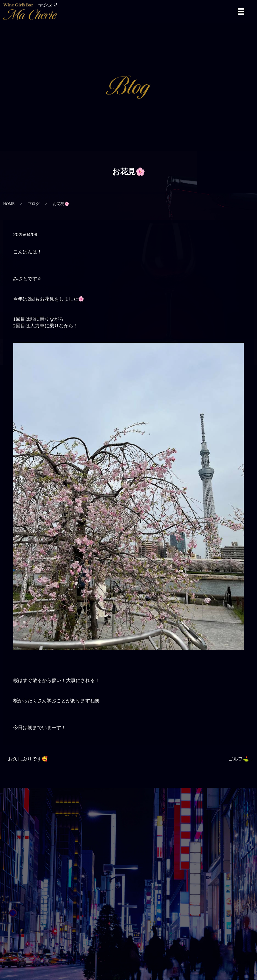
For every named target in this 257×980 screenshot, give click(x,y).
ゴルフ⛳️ (239, 759)
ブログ (34, 204)
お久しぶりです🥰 (28, 759)
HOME (9, 204)
